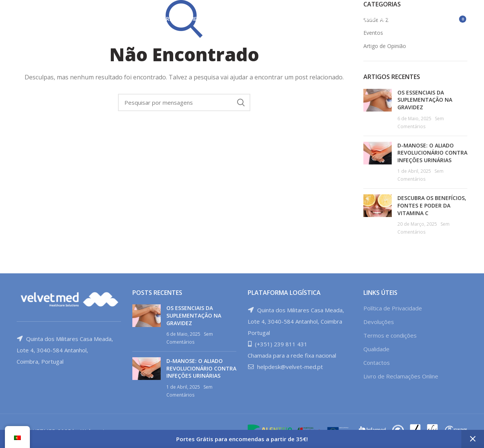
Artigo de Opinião (385, 46)
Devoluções (379, 322)
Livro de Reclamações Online (401, 376)
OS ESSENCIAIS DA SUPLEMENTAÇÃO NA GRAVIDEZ (425, 100)
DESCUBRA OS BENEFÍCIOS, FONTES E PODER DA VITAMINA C (432, 205)
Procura (241, 102)
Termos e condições (390, 335)
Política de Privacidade (393, 308)
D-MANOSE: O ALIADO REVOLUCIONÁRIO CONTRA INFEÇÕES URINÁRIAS (432, 153)
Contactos (377, 363)
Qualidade (376, 349)
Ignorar (473, 439)
